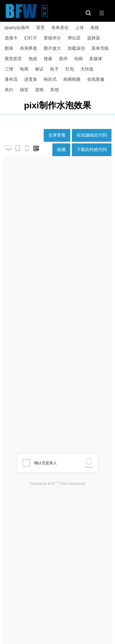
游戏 (39, 90)
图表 (9, 48)
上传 (79, 28)
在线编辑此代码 (92, 135)
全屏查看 (57, 135)
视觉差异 (13, 59)
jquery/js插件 (17, 28)
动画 (78, 59)
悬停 (63, 59)
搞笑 (24, 90)
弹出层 (74, 38)
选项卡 (11, 38)
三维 (9, 69)
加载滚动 (76, 48)
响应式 (50, 79)
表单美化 (60, 28)
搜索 (48, 59)
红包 (70, 69)
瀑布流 (11, 79)
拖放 (33, 59)
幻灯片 (31, 38)
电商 (24, 69)
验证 (39, 69)
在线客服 (96, 79)
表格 (95, 28)
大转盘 (87, 69)
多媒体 (96, 59)
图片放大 (52, 48)
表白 (9, 90)
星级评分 (52, 38)
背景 (40, 28)
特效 (45, 11)
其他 (55, 90)
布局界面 (28, 48)
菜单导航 (100, 48)
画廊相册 (72, 79)
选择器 (94, 38)
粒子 (55, 69)
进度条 (31, 79)
